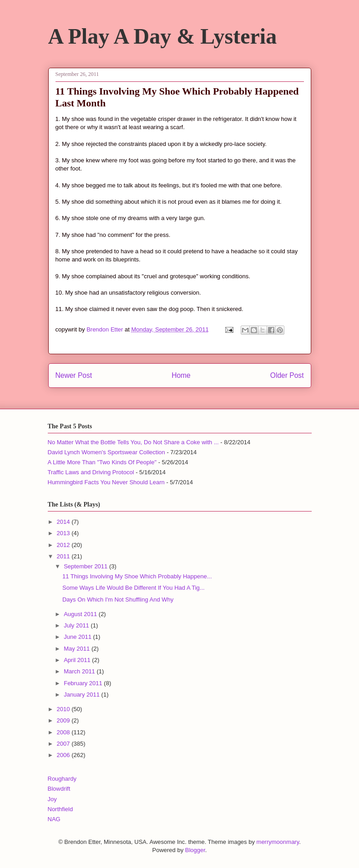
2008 (64, 732)
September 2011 (86, 566)
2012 (64, 545)
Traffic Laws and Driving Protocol (91, 472)
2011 (64, 556)
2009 (64, 720)
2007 (64, 744)
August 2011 (81, 614)
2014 (64, 522)
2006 (64, 755)
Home (181, 375)
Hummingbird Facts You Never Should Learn (106, 482)
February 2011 (84, 683)
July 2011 (77, 625)
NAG (54, 819)
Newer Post (74, 375)
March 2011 (80, 671)
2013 (64, 533)
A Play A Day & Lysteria (163, 36)
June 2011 (78, 637)
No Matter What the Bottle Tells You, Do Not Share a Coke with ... (133, 442)
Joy (52, 799)
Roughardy (62, 779)
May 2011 (78, 649)
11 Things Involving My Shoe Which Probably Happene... (137, 576)
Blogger (195, 850)
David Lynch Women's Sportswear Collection (106, 452)
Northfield (61, 809)
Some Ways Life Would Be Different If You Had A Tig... (134, 588)
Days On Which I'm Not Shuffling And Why (118, 600)
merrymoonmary (278, 842)
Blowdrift (59, 789)
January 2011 (82, 695)
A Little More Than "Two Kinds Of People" (102, 462)
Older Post (287, 375)
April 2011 (78, 660)
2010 (64, 709)
